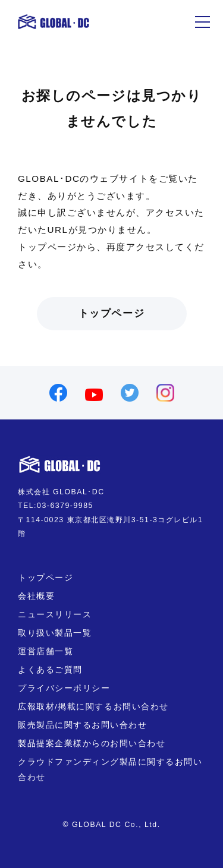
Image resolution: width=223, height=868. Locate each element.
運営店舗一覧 (45, 651)
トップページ (111, 313)
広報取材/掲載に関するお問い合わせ (93, 707)
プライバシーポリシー (64, 688)
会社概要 (36, 596)
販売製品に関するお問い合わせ (82, 725)
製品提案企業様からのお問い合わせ (92, 744)
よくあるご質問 (50, 670)
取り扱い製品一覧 (55, 633)
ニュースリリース (55, 615)
